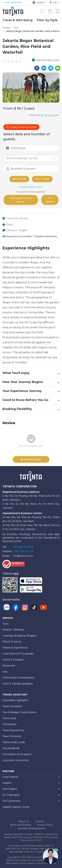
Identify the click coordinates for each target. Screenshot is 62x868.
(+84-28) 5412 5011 (23, 547)
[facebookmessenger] (44, 68)
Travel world (9, 718)
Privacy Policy (45, 825)
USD (53, 2)
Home (6, 28)
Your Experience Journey (31, 391)
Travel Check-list (12, 736)
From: (8, 108)
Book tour (19, 179)
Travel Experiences (13, 730)
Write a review (31, 459)
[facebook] (37, 68)
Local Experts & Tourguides (18, 654)
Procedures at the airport (17, 754)
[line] (58, 68)
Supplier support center (16, 807)
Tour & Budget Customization (20, 712)
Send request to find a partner (21, 200)
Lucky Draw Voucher (21, 127)
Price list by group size (44, 115)
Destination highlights (15, 700)
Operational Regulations (31, 828)
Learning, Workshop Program (20, 636)
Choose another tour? (31, 187)
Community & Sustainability (18, 678)
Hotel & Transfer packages (18, 684)
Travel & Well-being (18, 20)
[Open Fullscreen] (59, 102)
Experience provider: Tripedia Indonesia (31, 236)
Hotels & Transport (13, 660)
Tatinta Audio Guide (14, 742)
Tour (16, 28)
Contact (39, 821)
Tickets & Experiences (15, 648)
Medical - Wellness (13, 630)
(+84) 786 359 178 (13, 2)
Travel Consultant (12, 706)
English (38, 2)
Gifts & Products (12, 642)
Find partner (50, 200)
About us (23, 821)
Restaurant (9, 666)
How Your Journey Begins (31, 382)
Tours (6, 624)
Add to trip (42, 179)
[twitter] (51, 68)
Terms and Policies (20, 825)
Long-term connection (16, 760)
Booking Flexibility (31, 409)
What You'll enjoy (31, 373)
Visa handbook (11, 748)
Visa (5, 672)
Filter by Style (47, 20)
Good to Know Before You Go (31, 400)
